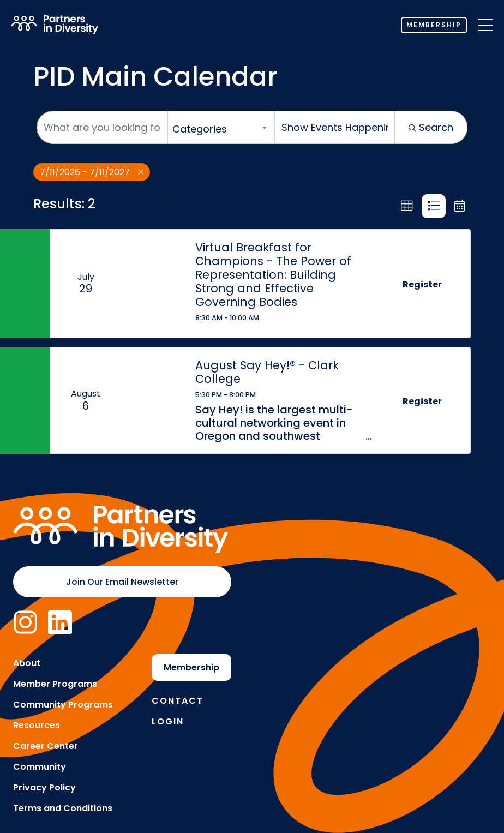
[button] (407, 206)
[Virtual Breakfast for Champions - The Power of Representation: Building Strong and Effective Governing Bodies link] (152, 284)
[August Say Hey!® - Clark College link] (152, 401)
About (27, 663)
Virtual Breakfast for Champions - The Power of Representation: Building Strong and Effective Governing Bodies (273, 275)
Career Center (46, 746)
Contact (178, 701)
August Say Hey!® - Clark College (267, 372)
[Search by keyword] (102, 127)
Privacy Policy (44, 787)
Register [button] (422, 284)
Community (40, 767)
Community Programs (63, 705)
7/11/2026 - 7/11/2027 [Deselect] (92, 172)
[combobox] (221, 127)
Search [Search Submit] (431, 127)
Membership (434, 25)
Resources (37, 725)
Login (168, 721)
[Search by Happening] (335, 127)
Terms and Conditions (63, 808)
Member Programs (55, 684)
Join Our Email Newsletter (122, 582)
